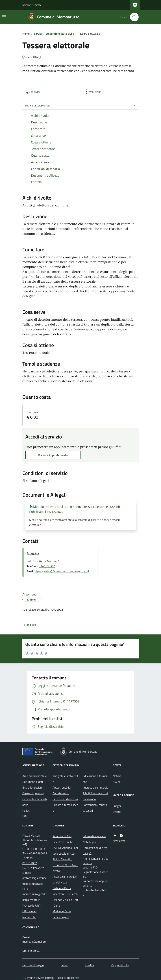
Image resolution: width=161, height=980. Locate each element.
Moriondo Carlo (62, 911)
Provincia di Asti (62, 836)
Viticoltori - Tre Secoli (65, 894)
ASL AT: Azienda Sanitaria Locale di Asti (65, 851)
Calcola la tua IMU (63, 842)
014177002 (47, 566)
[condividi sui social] (32, 92)
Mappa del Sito (120, 965)
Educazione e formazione (95, 779)
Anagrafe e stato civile (60, 34)
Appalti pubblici (62, 787)
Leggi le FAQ (90, 867)
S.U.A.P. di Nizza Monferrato (65, 868)
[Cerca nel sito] (133, 17)
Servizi (38, 34)
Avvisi (116, 782)
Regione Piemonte (32, 5)
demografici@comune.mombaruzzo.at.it (62, 571)
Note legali (89, 842)
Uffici (25, 816)
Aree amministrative (35, 776)
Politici (26, 811)
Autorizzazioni (61, 793)
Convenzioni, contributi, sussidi (95, 808)
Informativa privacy (94, 836)
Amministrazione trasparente (95, 861)
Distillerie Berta (62, 888)
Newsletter (120, 841)
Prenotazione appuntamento (95, 883)
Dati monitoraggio (33, 965)
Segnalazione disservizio (95, 874)
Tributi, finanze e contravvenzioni (95, 796)
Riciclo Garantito (62, 859)
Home (26, 34)
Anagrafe (33, 553)
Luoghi (117, 806)
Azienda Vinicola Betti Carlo (65, 903)
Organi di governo (33, 793)
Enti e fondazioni (32, 787)
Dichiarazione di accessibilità (95, 851)
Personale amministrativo (35, 802)
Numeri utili (29, 917)
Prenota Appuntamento (53, 455)
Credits (90, 965)
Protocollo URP (31, 905)
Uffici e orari (29, 911)
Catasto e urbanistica (65, 799)
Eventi (117, 812)
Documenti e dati (33, 782)
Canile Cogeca (61, 917)
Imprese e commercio (95, 787)
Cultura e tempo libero (65, 808)
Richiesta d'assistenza (95, 892)
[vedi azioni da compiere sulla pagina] (93, 92)
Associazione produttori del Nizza (65, 879)
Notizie (117, 776)
